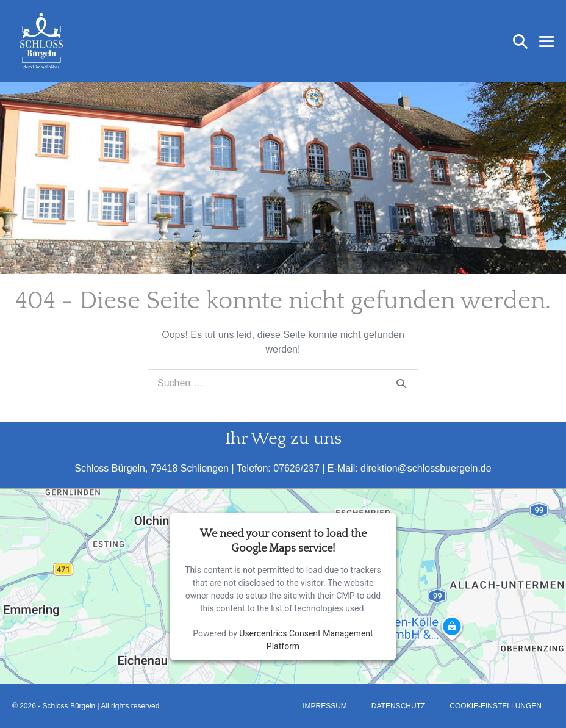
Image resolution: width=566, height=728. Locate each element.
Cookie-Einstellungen (496, 706)
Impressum (325, 706)
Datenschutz (398, 706)
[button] (520, 41)
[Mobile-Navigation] (546, 41)
